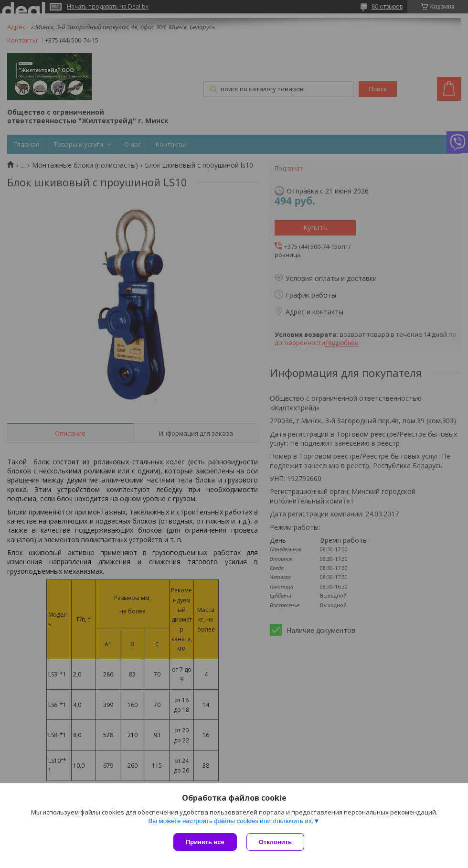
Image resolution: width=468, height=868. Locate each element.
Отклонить (275, 842)
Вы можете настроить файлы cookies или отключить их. (231, 821)
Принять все (205, 842)
